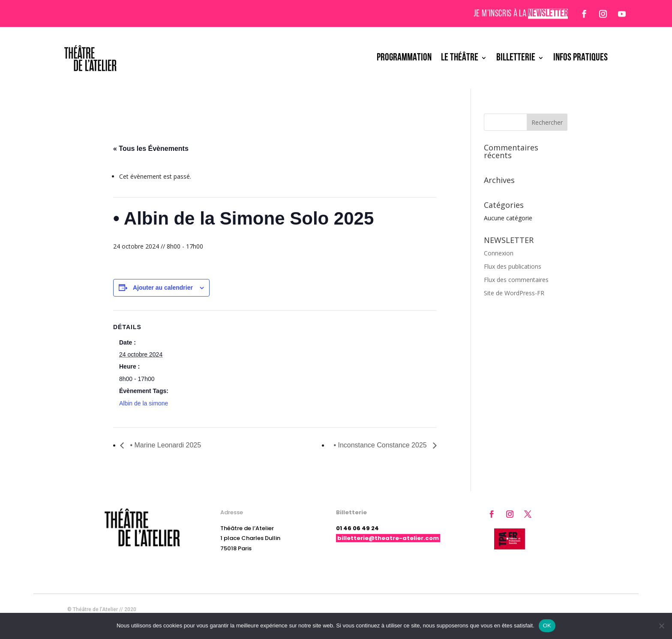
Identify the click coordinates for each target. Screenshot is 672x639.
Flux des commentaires (516, 280)
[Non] (661, 626)
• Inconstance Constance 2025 (381, 445)
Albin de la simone (144, 403)
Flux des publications (513, 266)
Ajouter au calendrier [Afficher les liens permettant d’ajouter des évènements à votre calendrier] (163, 288)
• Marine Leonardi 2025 (165, 445)
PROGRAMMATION (404, 58)
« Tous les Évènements (151, 148)
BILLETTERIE (516, 58)
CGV (600, 609)
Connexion (499, 253)
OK (547, 625)
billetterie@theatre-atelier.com (388, 538)
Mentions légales (568, 609)
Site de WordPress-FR (514, 293)
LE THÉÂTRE (460, 58)
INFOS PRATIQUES (580, 58)
